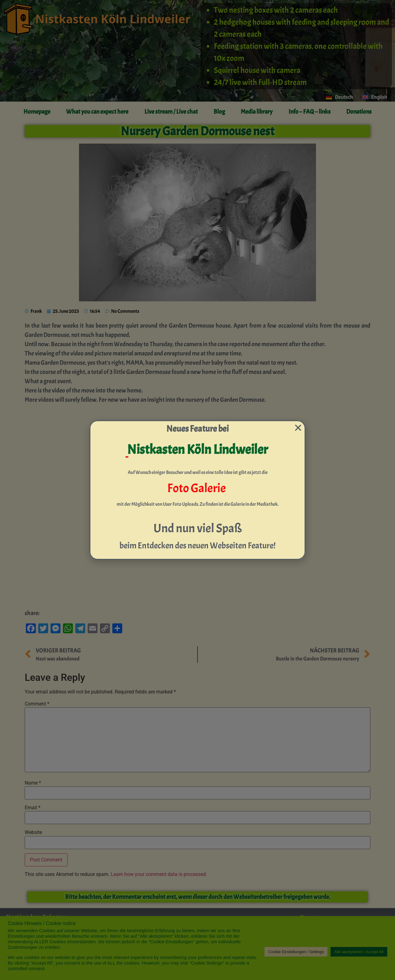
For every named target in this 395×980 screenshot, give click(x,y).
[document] (197, 490)
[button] (298, 428)
